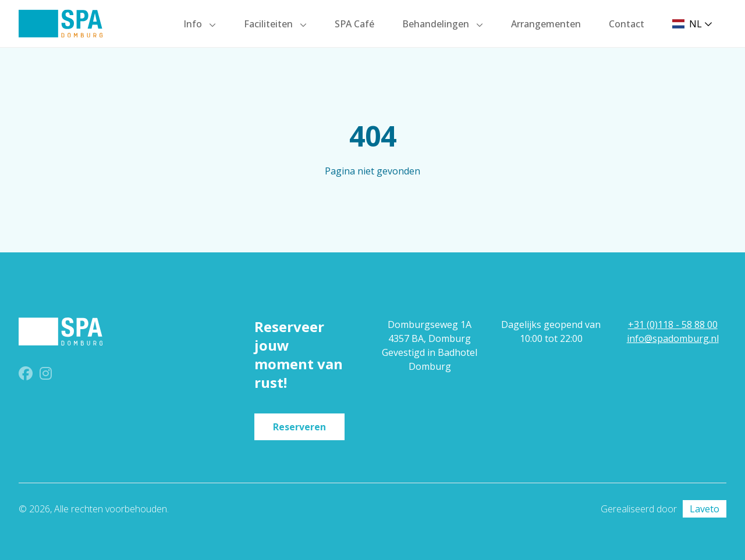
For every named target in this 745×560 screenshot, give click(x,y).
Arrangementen (546, 24)
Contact (627, 24)
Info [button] (194, 24)
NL (692, 24)
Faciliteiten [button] (269, 24)
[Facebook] (27, 375)
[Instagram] (46, 375)
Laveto (705, 509)
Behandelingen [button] (437, 24)
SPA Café (354, 24)
